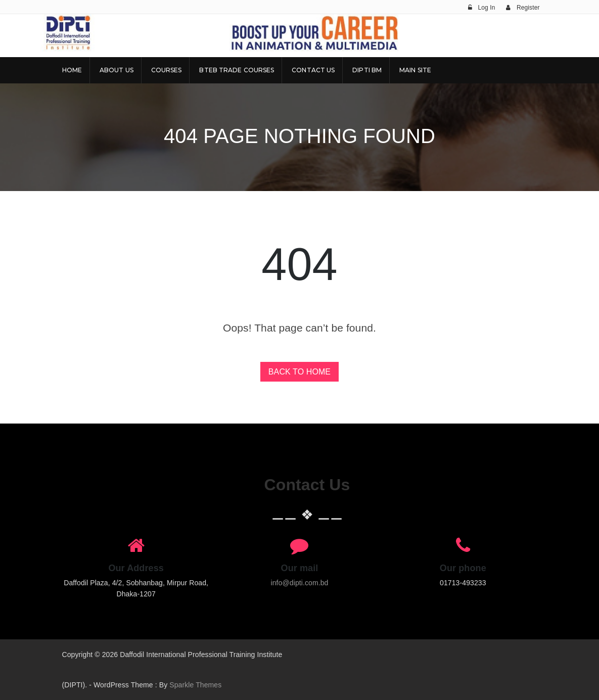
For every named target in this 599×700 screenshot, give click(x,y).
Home (72, 70)
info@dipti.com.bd (300, 583)
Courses (167, 70)
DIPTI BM (367, 70)
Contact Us (313, 70)
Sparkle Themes (195, 685)
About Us (117, 70)
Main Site (415, 70)
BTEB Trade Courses (237, 70)
